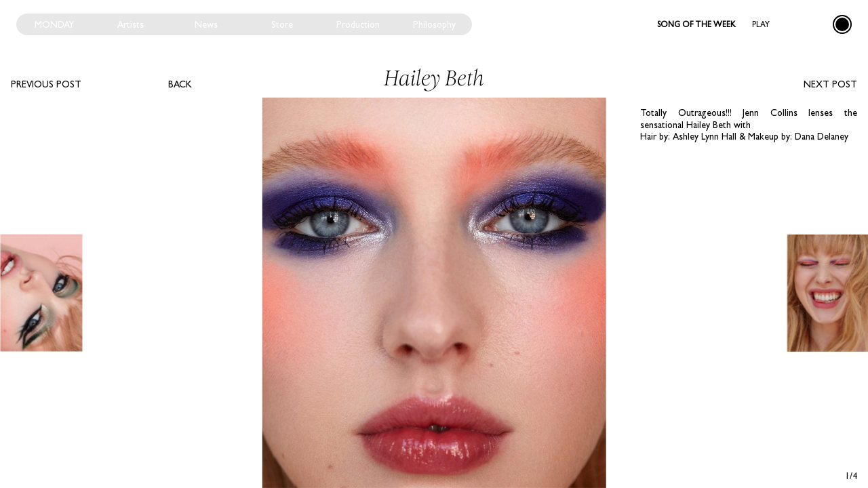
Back (180, 84)
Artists (131, 24)
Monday (55, 24)
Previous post (46, 84)
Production (358, 24)
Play (761, 24)
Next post (830, 84)
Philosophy (434, 24)
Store (282, 24)
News (206, 24)
